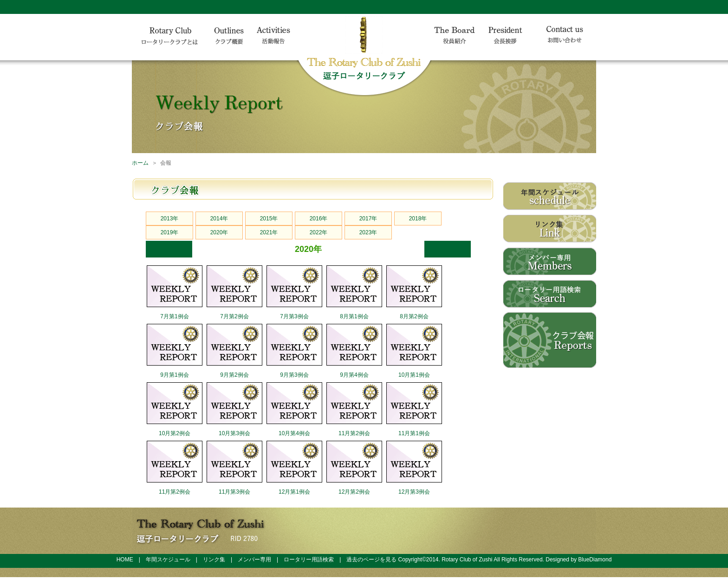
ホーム (140, 163)
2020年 (219, 232)
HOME (125, 560)
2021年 (269, 232)
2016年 (319, 219)
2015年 (269, 219)
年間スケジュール (168, 560)
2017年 (368, 219)
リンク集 (214, 560)
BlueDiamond (595, 560)
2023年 (368, 232)
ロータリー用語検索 (309, 560)
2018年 (418, 219)
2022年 (319, 232)
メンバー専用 (254, 560)
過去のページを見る (371, 560)
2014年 (219, 219)
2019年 (170, 232)
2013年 (170, 219)
